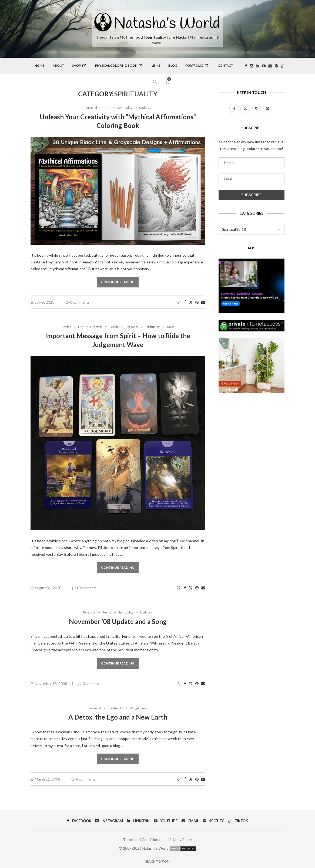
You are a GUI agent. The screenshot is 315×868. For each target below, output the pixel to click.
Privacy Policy (181, 840)
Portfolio (197, 65)
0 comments (77, 302)
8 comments (83, 779)
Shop (79, 65)
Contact (225, 65)
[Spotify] (276, 66)
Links (156, 65)
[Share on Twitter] (191, 302)
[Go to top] (157, 861)
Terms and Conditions (142, 840)
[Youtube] (264, 66)
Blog (173, 65)
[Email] (270, 66)
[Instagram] (252, 66)
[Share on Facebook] (185, 302)
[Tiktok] (283, 66)
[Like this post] (179, 302)
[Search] (155, 82)
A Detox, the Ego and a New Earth (118, 717)
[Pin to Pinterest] (197, 302)
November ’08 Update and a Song (118, 621)
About (58, 65)
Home (40, 65)
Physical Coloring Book (119, 65)
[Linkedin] (257, 66)
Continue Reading (118, 282)
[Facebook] (246, 66)
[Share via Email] (203, 302)
